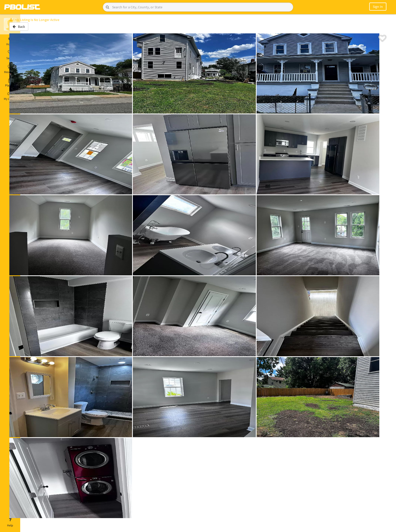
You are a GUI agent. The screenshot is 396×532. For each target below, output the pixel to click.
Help (10, 522)
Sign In (378, 7)
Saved (10, 55)
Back (33, 29)
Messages (10, 69)
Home (10, 41)
